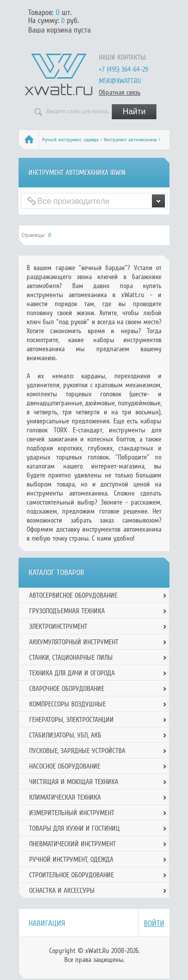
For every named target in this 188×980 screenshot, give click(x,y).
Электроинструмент (58, 627)
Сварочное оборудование (67, 689)
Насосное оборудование (65, 766)
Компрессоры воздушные (67, 704)
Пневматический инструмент (72, 844)
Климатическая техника (65, 797)
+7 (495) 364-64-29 (123, 69)
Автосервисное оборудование (73, 595)
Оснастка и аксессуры (62, 891)
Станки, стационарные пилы (71, 658)
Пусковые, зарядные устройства (77, 751)
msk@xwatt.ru (120, 81)
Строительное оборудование (71, 875)
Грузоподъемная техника (67, 611)
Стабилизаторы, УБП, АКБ (65, 735)
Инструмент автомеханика (130, 140)
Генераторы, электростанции (71, 720)
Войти (154, 923)
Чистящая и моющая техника (74, 782)
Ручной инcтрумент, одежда (70, 140)
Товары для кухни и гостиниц (74, 828)
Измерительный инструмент (72, 813)
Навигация (47, 923)
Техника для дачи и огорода (72, 673)
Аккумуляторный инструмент (74, 642)
